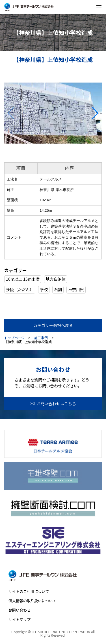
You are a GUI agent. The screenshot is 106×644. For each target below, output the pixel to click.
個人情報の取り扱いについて (32, 601)
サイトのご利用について (29, 591)
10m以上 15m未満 (23, 279)
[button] (95, 113)
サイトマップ (20, 619)
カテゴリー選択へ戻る (53, 325)
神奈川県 (76, 290)
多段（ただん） (20, 290)
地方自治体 (56, 279)
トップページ (14, 338)
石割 (58, 290)
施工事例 (41, 338)
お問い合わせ (20, 610)
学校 (44, 290)
